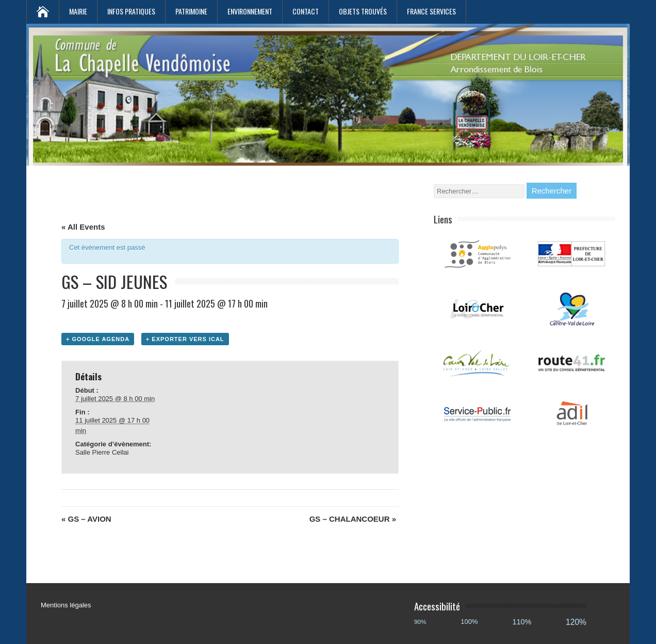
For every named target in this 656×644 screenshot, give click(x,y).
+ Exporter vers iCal (185, 339)
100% (469, 622)
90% (420, 622)
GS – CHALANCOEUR (353, 519)
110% (522, 622)
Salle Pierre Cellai (102, 452)
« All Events (83, 227)
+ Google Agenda (98, 339)
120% (576, 622)
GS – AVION (86, 519)
